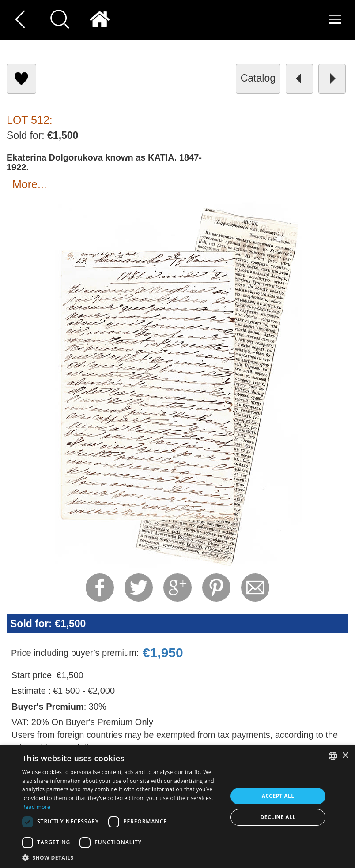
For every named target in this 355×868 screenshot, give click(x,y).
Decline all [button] (278, 817)
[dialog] (177, 806)
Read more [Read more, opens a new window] (36, 807)
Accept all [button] (278, 796)
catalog (258, 78)
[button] (122, 857)
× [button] (345, 756)
